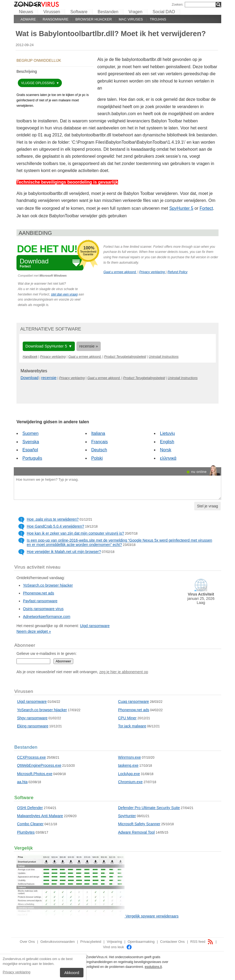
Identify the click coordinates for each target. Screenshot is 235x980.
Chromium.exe (130, 782)
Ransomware (56, 19)
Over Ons (27, 942)
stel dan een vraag (64, 294)
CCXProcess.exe (31, 757)
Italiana (98, 433)
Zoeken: (178, 5)
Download (30, 378)
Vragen (135, 12)
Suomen (31, 433)
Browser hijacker (94, 19)
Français (100, 442)
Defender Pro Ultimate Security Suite (149, 808)
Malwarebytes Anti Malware (40, 816)
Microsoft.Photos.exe (35, 774)
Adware (28, 19)
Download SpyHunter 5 (46, 346)
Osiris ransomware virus (43, 609)
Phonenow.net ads (38, 593)
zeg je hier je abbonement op (124, 672)
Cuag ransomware (133, 702)
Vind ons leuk (117, 947)
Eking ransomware (33, 726)
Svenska (31, 442)
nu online (199, 472)
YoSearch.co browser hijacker (48, 585)
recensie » (88, 346)
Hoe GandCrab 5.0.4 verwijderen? (55, 526)
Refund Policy (177, 272)
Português (32, 458)
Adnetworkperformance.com (47, 617)
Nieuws (26, 12)
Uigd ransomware (95, 626)
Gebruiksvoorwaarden (58, 942)
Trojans (158, 19)
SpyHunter (127, 816)
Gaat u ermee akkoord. (120, 272)
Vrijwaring (114, 942)
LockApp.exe (129, 774)
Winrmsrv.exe (130, 757)
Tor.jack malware (132, 726)
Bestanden (108, 12)
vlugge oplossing (38, 83)
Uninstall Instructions (164, 357)
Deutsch (99, 450)
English (167, 442)
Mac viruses (131, 19)
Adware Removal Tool (136, 832)
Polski (97, 458)
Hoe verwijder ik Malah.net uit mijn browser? (64, 552)
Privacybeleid (91, 942)
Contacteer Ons (172, 942)
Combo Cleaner (30, 824)
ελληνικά (168, 458)
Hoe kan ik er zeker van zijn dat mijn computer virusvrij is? (75, 533)
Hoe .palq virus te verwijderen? (53, 519)
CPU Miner (127, 718)
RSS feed (202, 942)
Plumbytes (26, 832)
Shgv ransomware (32, 718)
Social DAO (164, 12)
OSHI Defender (30, 808)
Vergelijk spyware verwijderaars (152, 916)
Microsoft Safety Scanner (139, 824)
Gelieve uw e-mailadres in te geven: (47, 654)
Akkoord (72, 973)
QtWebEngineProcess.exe (39, 765)
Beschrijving (27, 71)
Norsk (166, 450)
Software (79, 12)
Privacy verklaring (17, 972)
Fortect (206, 208)
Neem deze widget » (34, 631)
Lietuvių (167, 433)
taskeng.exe (128, 765)
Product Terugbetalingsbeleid (125, 357)
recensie (49, 378)
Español (30, 450)
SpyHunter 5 (181, 208)
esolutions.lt (153, 967)
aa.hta (22, 782)
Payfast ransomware (40, 601)
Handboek (30, 357)
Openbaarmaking (141, 942)
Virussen (52, 12)
